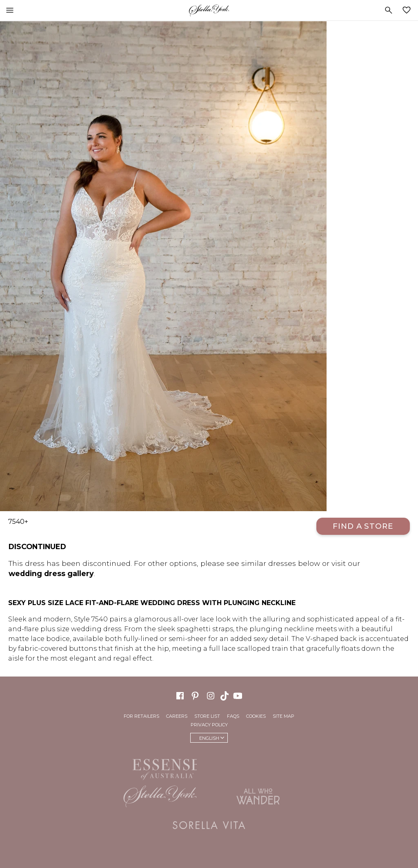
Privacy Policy (209, 725)
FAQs (233, 716)
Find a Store (363, 526)
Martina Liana (258, 766)
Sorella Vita (209, 825)
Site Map (283, 716)
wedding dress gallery (51, 573)
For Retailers (141, 716)
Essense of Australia (160, 768)
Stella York (209, 10)
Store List (207, 716)
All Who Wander (258, 797)
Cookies (256, 716)
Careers (177, 716)
